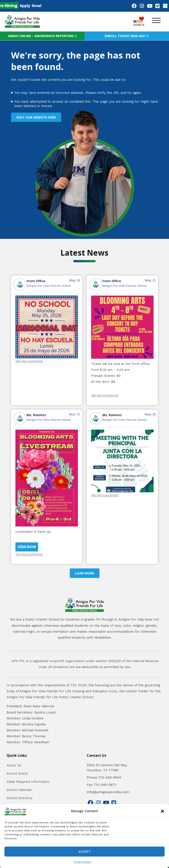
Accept (85, 851)
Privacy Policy (82, 862)
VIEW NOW (27, 547)
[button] (162, 811)
